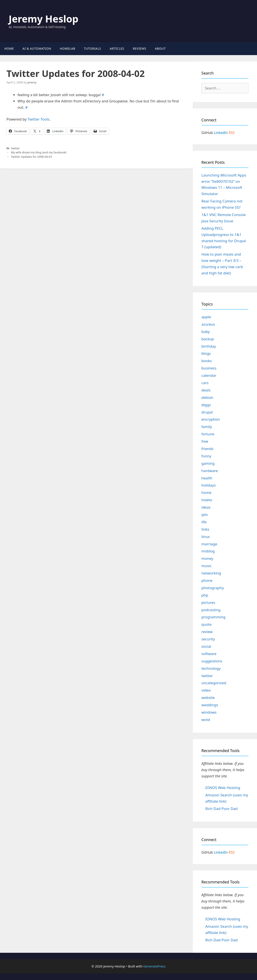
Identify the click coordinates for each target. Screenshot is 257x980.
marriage (209, 544)
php (205, 595)
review (207, 632)
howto (207, 500)
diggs (206, 405)
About (160, 49)
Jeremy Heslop (44, 19)
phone (207, 580)
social (206, 646)
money (207, 558)
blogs (206, 353)
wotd (206, 720)
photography (213, 588)
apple (206, 317)
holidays (209, 485)
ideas (206, 507)
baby (206, 332)
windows (209, 712)
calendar (209, 375)
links (205, 529)
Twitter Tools (39, 119)
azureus (208, 324)
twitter (15, 148)
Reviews (140, 49)
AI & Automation (37, 49)
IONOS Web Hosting (223, 788)
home (206, 492)
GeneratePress (154, 966)
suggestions (212, 661)
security (208, 639)
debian (207, 397)
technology (211, 668)
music (207, 566)
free (205, 441)
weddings (210, 705)
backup (208, 339)
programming (213, 617)
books (207, 361)
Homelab (67, 49)
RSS (232, 133)
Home (9, 49)
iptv (205, 515)
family (207, 427)
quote (207, 624)
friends (208, 449)
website (208, 698)
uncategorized (214, 683)
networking (211, 573)
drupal (207, 412)
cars (205, 383)
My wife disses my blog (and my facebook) (39, 152)
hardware (210, 471)
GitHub (207, 133)
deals (206, 390)
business (209, 368)
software (209, 654)
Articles (117, 49)
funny (206, 456)
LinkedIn (221, 133)
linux (206, 537)
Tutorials (93, 49)
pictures (208, 602)
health (207, 478)
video (206, 690)
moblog (208, 551)
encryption (211, 419)
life (204, 522)
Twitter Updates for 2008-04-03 (31, 157)
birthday (209, 346)
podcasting (211, 610)
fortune (208, 434)
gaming (208, 463)
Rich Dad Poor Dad (222, 809)
